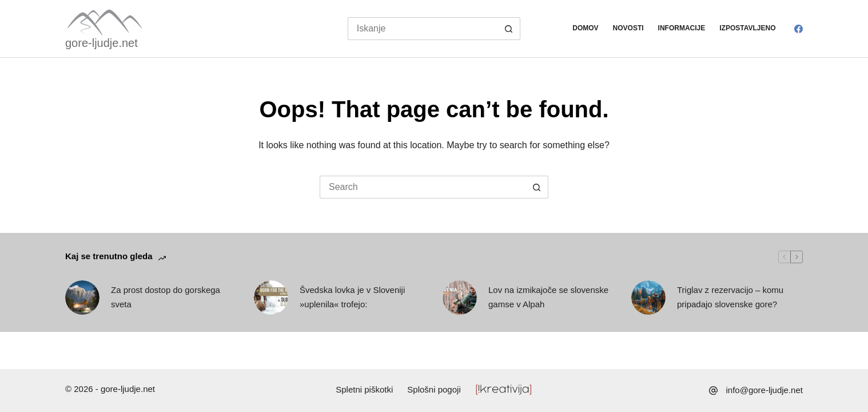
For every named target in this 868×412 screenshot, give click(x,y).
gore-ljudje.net (101, 43)
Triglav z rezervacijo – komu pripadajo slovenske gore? (730, 297)
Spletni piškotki (364, 389)
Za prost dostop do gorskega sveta (166, 297)
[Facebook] (799, 29)
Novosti (628, 28)
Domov (585, 28)
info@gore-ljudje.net (765, 390)
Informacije (682, 28)
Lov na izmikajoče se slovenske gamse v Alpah (548, 297)
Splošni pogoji (434, 389)
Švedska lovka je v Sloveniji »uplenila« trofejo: (352, 297)
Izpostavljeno (747, 28)
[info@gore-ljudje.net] (713, 391)
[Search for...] (423, 29)
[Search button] (509, 29)
